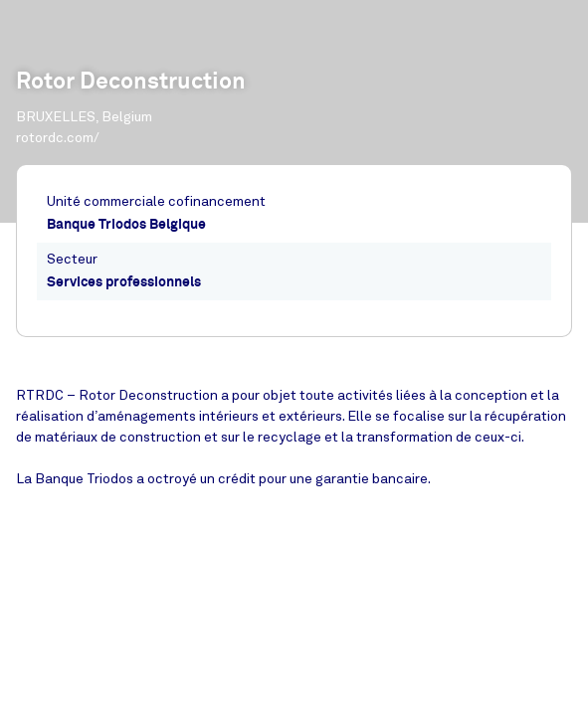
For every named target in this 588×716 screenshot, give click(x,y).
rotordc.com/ (58, 138)
